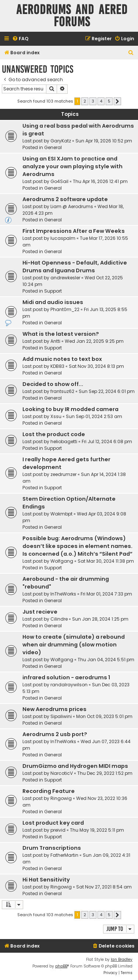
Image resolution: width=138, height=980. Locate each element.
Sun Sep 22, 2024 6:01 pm (107, 391)
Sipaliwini (61, 716)
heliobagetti (64, 441)
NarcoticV (62, 773)
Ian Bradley (122, 960)
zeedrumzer (63, 474)
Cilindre (59, 619)
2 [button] (85, 101)
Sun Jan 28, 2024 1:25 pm (100, 619)
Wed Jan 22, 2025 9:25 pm (94, 341)
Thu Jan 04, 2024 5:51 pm (106, 660)
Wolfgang (62, 561)
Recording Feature (49, 791)
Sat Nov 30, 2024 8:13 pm (96, 366)
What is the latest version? (61, 334)
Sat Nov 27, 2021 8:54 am (104, 887)
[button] (117, 101)
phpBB (61, 966)
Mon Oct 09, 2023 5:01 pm (104, 716)
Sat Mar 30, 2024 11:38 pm (106, 561)
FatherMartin (64, 855)
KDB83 (57, 366)
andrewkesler (65, 278)
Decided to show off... (53, 384)
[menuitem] (20, 39)
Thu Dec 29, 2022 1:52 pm (105, 773)
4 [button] (101, 101)
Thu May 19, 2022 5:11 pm (97, 830)
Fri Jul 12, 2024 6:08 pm (107, 441)
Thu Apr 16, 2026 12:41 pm (100, 181)
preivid (58, 830)
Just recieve (40, 612)
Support (53, 291)
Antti (55, 341)
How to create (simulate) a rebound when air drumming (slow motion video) (74, 645)
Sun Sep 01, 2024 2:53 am (94, 416)
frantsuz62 (62, 391)
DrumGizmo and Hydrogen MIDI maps (75, 766)
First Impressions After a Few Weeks (74, 231)
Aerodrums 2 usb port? (55, 734)
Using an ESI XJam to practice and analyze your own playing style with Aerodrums (72, 166)
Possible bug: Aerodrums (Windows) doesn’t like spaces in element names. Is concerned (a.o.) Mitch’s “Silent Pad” (77, 546)
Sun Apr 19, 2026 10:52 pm (104, 141)
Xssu (56, 416)
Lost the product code (54, 434)
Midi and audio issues (53, 302)
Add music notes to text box (62, 359)
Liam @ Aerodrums (72, 206)
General (53, 147)
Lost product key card (53, 823)
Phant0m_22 (65, 309)
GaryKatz (61, 141)
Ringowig (61, 798)
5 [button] (109, 101)
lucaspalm (63, 238)
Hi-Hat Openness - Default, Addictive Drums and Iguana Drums (75, 267)
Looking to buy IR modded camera (70, 409)
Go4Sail (59, 181)
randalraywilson (69, 685)
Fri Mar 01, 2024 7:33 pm (106, 594)
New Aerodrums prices (54, 709)
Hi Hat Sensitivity (46, 880)
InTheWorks (63, 594)
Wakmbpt (61, 514)
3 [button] (93, 101)
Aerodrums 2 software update (65, 199)
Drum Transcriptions (52, 848)
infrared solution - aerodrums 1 (66, 677)
